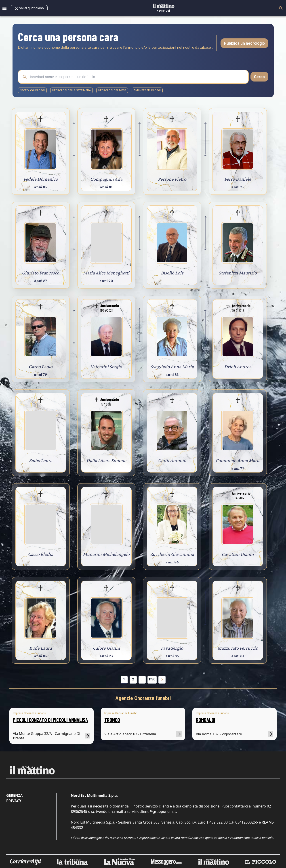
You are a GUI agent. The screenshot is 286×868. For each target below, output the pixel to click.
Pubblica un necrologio (244, 43)
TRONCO (112, 720)
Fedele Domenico (41, 179)
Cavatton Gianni (238, 554)
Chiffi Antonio (172, 460)
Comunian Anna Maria (238, 460)
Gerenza (14, 795)
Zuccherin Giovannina (172, 554)
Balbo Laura (41, 460)
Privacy (14, 801)
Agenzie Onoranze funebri (143, 698)
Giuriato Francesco (41, 273)
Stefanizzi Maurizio (238, 273)
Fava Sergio (172, 648)
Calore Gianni (106, 648)
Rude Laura (41, 648)
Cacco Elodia (41, 554)
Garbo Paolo (41, 367)
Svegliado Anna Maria (172, 367)
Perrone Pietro (172, 179)
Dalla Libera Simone (106, 460)
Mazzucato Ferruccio (238, 648)
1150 (152, 679)
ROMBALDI (206, 720)
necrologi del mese (112, 90)
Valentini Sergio (106, 367)
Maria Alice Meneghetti (106, 273)
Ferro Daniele (238, 179)
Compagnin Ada (106, 179)
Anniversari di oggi (147, 90)
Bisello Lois (172, 273)
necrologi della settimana (71, 90)
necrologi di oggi (32, 90)
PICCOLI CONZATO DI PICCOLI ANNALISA (50, 720)
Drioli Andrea (238, 367)
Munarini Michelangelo (106, 554)
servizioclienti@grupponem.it (151, 812)
